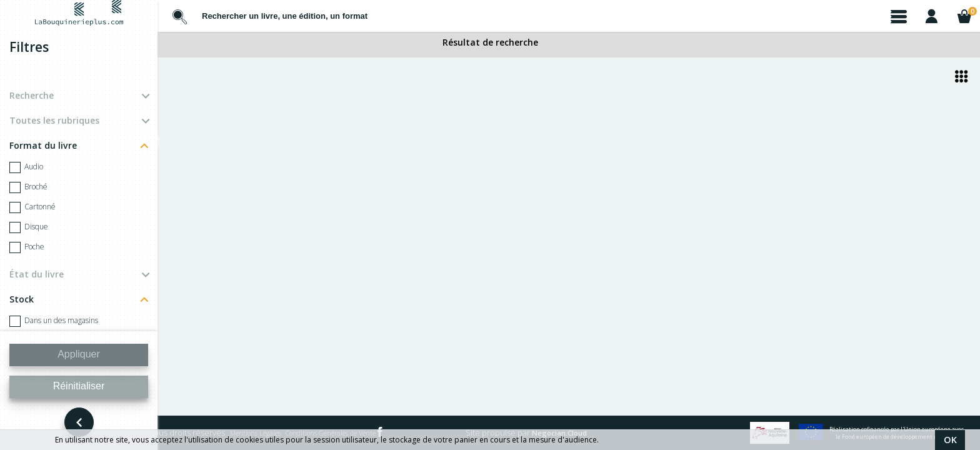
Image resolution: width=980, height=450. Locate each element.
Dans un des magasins (54, 321)
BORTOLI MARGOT (223, 247)
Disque (29, 227)
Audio (26, 167)
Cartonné (32, 207)
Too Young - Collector (224, 257)
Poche (27, 247)
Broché (28, 187)
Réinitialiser (78, 386)
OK (950, 440)
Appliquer (79, 354)
